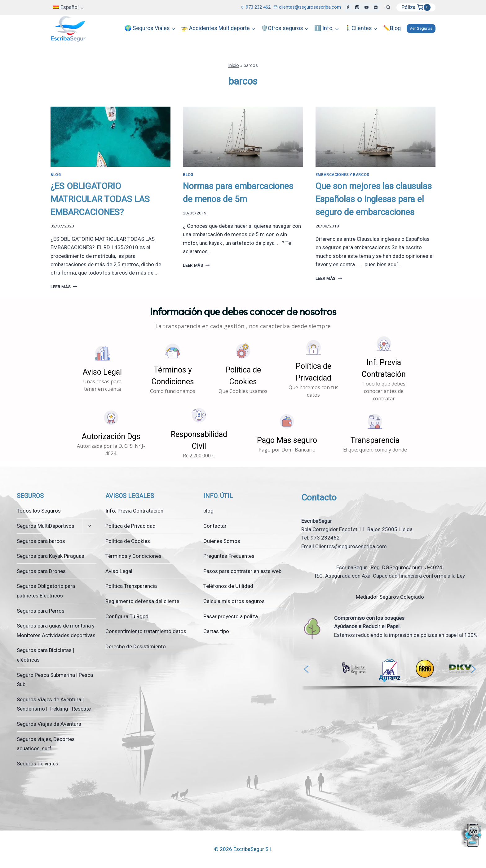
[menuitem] (69, 7)
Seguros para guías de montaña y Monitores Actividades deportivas (56, 630)
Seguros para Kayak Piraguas (51, 556)
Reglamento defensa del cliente (142, 601)
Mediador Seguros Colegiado (390, 597)
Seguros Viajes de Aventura (49, 724)
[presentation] (110, 137)
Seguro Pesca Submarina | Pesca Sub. (55, 680)
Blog (56, 175)
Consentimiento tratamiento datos (146, 631)
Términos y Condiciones (133, 556)
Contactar (215, 526)
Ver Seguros (421, 28)
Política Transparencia (131, 586)
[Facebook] (348, 7)
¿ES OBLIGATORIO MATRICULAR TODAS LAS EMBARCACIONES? (100, 199)
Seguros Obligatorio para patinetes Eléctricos (46, 591)
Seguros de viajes (38, 764)
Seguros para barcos (41, 541)
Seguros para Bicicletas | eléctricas (45, 655)
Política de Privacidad (130, 526)
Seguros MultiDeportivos (46, 526)
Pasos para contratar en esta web (242, 571)
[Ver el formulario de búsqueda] (388, 7)
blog (208, 511)
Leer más (64, 287)
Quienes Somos (222, 541)
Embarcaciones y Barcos (342, 175)
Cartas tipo (216, 631)
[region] (390, 673)
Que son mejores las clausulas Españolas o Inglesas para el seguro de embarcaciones (374, 199)
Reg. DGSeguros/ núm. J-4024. (406, 567)
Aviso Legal (119, 571)
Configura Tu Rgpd (127, 616)
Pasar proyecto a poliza (231, 616)
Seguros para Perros (41, 611)
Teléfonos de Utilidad (228, 586)
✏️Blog (392, 28)
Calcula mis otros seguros (234, 601)
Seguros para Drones (41, 571)
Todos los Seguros (39, 511)
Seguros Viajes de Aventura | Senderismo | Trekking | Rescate (54, 704)
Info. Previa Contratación (134, 511)
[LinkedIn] (376, 7)
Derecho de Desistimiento (136, 646)
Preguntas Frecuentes (229, 556)
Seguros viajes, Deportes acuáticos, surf (46, 744)
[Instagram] (357, 7)
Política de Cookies (128, 541)
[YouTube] (366, 7)
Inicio (234, 66)
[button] (102, 369)
